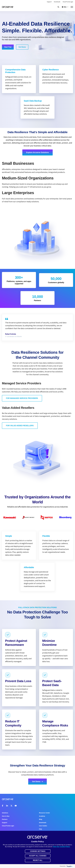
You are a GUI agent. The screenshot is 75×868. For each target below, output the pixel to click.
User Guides (43, 826)
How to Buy (6, 816)
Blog (41, 819)
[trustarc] (69, 866)
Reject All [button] (38, 860)
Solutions (5, 813)
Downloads (57, 2)
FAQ (40, 829)
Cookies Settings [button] (38, 851)
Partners (5, 819)
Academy (42, 816)
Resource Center (44, 813)
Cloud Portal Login (68, 2)
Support (49, 2)
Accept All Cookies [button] (38, 856)
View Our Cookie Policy (61, 847)
